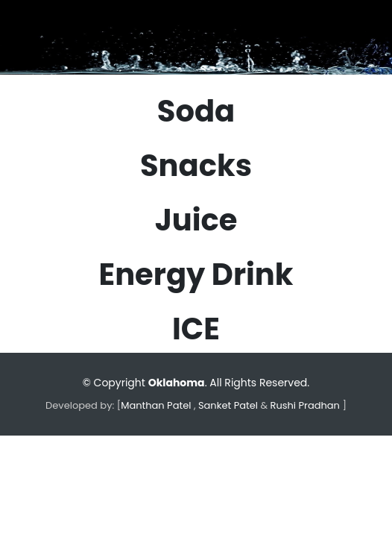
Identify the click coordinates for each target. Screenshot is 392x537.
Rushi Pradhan (305, 405)
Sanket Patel (226, 405)
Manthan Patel (156, 405)
